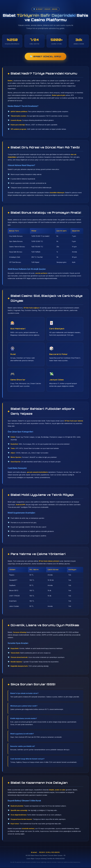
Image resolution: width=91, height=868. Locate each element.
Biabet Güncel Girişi (47, 57)
